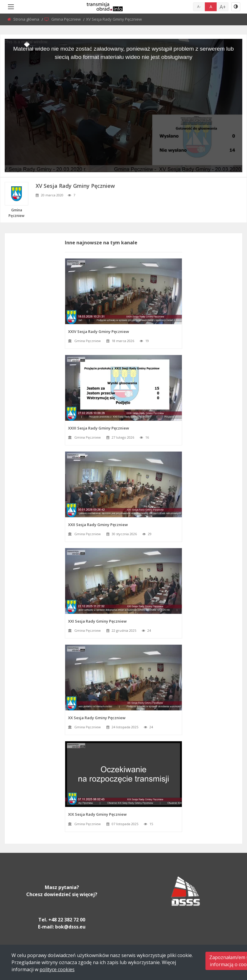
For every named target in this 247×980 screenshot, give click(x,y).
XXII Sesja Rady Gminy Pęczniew (98, 525)
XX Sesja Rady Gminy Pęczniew (97, 718)
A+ (223, 7)
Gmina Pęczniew (66, 19)
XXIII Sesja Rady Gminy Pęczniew (99, 428)
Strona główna (27, 19)
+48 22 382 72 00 (67, 920)
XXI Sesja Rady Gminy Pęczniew (97, 621)
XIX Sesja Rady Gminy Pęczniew (97, 814)
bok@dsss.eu (70, 927)
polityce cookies (57, 969)
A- (199, 7)
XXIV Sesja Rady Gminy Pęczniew (99, 331)
